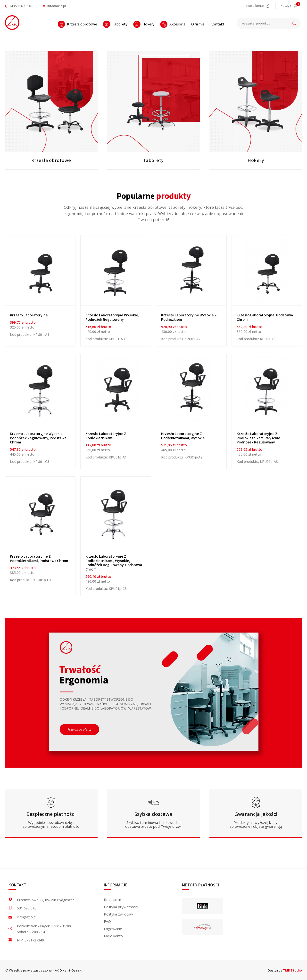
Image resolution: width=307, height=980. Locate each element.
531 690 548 (27, 908)
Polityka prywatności (121, 907)
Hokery (256, 161)
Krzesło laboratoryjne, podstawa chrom (265, 317)
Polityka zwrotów (118, 914)
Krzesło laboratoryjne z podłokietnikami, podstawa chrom (39, 559)
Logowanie (113, 929)
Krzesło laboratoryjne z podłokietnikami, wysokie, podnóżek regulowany (259, 438)
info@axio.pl (54, 6)
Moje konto (113, 936)
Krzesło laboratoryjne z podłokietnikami (106, 436)
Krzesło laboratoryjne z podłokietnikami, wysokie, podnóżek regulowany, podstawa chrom (114, 563)
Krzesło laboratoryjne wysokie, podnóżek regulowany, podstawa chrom (38, 438)
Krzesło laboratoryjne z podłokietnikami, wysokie (183, 436)
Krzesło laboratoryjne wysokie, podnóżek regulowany (112, 317)
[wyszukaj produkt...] (269, 23)
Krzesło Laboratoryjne (29, 315)
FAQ (107, 921)
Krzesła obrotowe (51, 161)
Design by (285, 970)
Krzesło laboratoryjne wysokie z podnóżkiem (189, 317)
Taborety (153, 161)
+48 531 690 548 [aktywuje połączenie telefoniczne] (18, 6)
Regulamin (112, 900)
